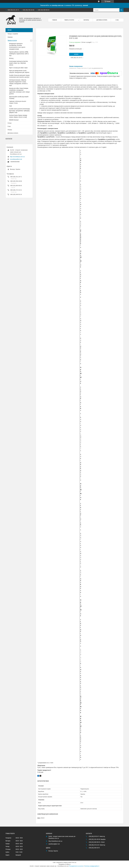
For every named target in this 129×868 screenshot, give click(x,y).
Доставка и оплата (102, 20)
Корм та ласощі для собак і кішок (18, 68)
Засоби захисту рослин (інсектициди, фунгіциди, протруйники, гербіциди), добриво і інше (20, 111)
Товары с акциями (13, 34)
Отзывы (10, 130)
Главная (55, 20)
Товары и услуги (69, 20)
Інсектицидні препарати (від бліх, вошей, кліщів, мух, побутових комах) (19, 63)
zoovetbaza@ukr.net (16, 159)
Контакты (86, 20)
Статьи (10, 123)
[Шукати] (121, 10)
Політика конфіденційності (92, 866)
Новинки (10, 37)
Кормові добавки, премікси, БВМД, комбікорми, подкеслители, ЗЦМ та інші (19, 54)
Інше (10, 106)
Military (11, 58)
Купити (76, 54)
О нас (117, 20)
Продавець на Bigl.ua (64, 864)
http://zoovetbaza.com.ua (17, 157)
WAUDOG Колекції (14, 120)
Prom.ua (74, 862)
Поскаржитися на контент (76, 866)
